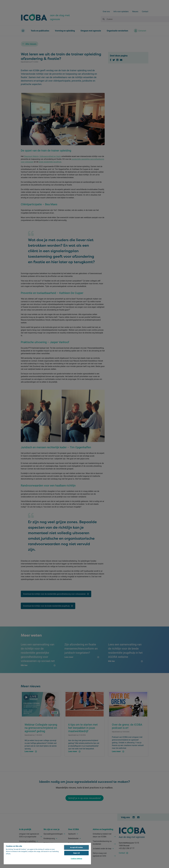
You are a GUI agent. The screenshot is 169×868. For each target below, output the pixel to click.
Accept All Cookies (76, 847)
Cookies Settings (76, 858)
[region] (47, 853)
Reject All (76, 853)
